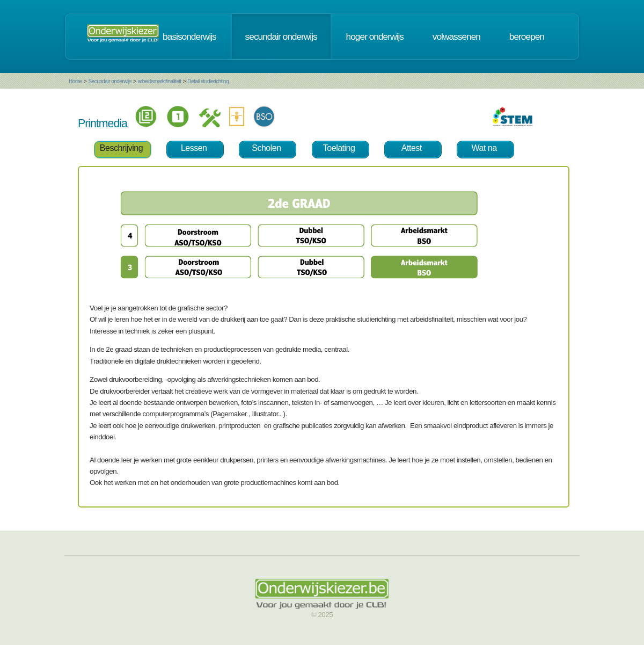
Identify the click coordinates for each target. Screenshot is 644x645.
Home (75, 81)
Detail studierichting (208, 81)
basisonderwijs (189, 37)
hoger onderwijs (375, 37)
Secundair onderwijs (110, 81)
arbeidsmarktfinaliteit (160, 81)
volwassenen (456, 37)
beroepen (527, 37)
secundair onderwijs (281, 37)
